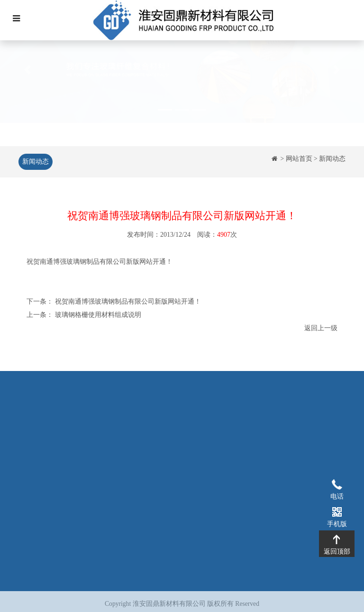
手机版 (337, 511)
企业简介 (89, 426)
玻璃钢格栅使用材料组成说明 (98, 316)
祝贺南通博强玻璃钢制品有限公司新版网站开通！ (128, 302)
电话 (337, 484)
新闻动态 (35, 162)
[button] (27, 92)
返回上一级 (321, 329)
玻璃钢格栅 (149, 426)
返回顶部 (337, 539)
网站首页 (299, 159)
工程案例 (202, 426)
